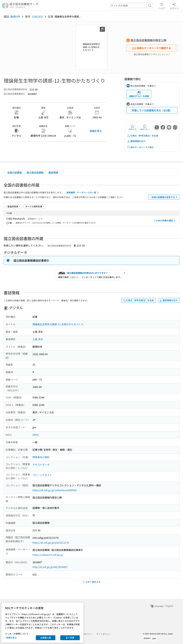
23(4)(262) (37, 16)
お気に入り (133, 127)
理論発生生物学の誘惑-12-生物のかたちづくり (58, 324)
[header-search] (132, 5)
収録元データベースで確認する (152, 48)
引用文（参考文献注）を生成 (143, 136)
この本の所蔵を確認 (165, 221)
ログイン (174, 6)
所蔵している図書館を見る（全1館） (152, 110)
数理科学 (15, 16)
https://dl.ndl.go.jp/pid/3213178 (51, 543)
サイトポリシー (104, 634)
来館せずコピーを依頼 (139, 94)
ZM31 (36, 435)
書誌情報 (53, 172)
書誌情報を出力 (136, 141)
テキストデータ (41, 465)
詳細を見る (96, 131)
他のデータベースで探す (140, 147)
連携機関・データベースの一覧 (83, 193)
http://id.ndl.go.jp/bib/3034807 (50, 567)
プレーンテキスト (42, 475)
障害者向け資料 (41, 457)
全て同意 (70, 638)
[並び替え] (14, 206)
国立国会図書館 (35, 172)
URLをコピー (145, 127)
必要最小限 (46, 638)
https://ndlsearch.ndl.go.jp (48, 555)
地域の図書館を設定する (165, 197)
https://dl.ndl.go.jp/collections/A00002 (55, 490)
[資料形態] (35, 206)
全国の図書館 (14, 172)
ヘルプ (162, 6)
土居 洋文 (38, 339)
